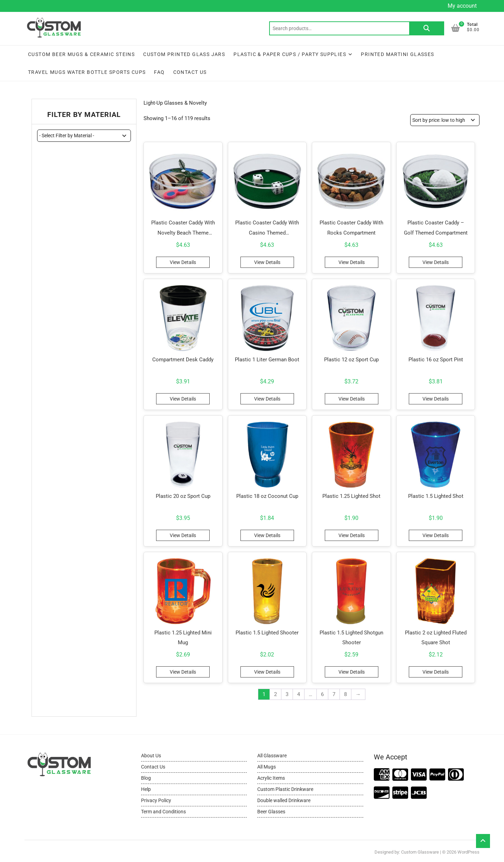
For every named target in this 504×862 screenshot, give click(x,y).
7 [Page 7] (334, 694)
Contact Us (190, 72)
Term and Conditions (163, 812)
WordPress (468, 852)
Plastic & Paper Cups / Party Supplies (290, 54)
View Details (183, 262)
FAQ (159, 72)
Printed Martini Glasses (397, 54)
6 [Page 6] (322, 694)
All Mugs (267, 767)
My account (462, 6)
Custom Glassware (420, 852)
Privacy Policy (156, 800)
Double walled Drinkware (284, 800)
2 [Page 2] (275, 694)
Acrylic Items (271, 778)
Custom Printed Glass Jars (184, 54)
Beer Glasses (271, 812)
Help (146, 789)
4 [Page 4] (299, 694)
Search (427, 28)
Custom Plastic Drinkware (285, 789)
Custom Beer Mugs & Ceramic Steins (81, 54)
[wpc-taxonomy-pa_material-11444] (84, 135)
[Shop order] (445, 120)
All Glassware (272, 756)
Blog (146, 778)
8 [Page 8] (345, 694)
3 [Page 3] (287, 694)
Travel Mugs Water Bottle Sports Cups (87, 72)
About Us (151, 756)
